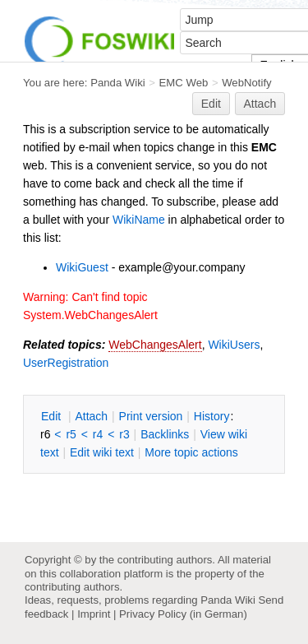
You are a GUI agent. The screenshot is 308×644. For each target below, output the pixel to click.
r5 (71, 434)
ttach (91, 416)
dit (53, 416)
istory (212, 416)
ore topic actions (191, 452)
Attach (260, 104)
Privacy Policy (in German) (183, 614)
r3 (124, 434)
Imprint (94, 614)
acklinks (165, 434)
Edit (211, 104)
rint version (151, 416)
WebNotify (246, 83)
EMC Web (184, 83)
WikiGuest (82, 267)
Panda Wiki (118, 83)
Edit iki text (102, 452)
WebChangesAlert (155, 345)
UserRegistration (66, 363)
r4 (98, 434)
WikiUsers (234, 345)
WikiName (139, 220)
